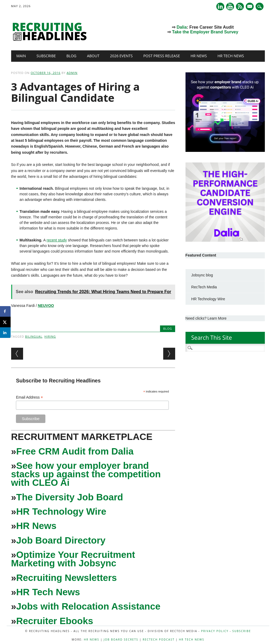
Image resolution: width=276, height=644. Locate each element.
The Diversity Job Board (70, 497)
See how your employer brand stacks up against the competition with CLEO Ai (86, 474)
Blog (71, 56)
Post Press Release (162, 56)
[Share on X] (5, 322)
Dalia (182, 27)
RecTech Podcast (159, 639)
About (93, 56)
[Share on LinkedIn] (5, 333)
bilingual (34, 336)
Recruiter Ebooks (55, 621)
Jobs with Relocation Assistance (88, 606)
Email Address (29, 397)
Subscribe (46, 56)
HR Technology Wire (61, 511)
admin (72, 73)
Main (21, 56)
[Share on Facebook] (5, 311)
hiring (50, 336)
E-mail (250, 7)
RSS (240, 6)
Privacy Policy (215, 631)
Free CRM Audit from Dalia (75, 451)
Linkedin (220, 6)
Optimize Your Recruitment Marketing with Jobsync (73, 559)
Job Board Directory (61, 540)
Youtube (230, 6)
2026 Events (121, 56)
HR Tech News (231, 56)
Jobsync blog (202, 275)
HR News (199, 56)
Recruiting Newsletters (66, 578)
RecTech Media (204, 287)
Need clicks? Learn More (206, 318)
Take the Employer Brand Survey (205, 32)
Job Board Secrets (121, 639)
